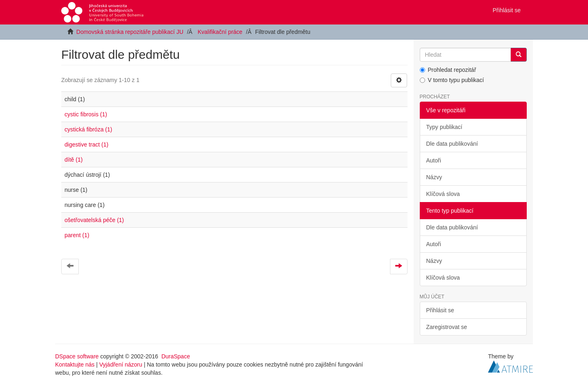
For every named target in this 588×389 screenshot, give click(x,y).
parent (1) (77, 235)
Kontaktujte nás (75, 365)
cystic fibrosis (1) (86, 114)
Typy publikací (444, 127)
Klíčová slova (443, 194)
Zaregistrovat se (447, 327)
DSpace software (77, 356)
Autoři (434, 160)
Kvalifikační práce (220, 32)
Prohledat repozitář (448, 70)
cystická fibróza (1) (88, 129)
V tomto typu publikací (452, 80)
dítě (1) (73, 160)
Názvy (434, 177)
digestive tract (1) (86, 144)
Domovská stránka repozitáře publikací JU (130, 32)
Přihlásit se (440, 310)
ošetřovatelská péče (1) (94, 220)
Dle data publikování (452, 144)
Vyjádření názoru (121, 365)
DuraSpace (176, 356)
